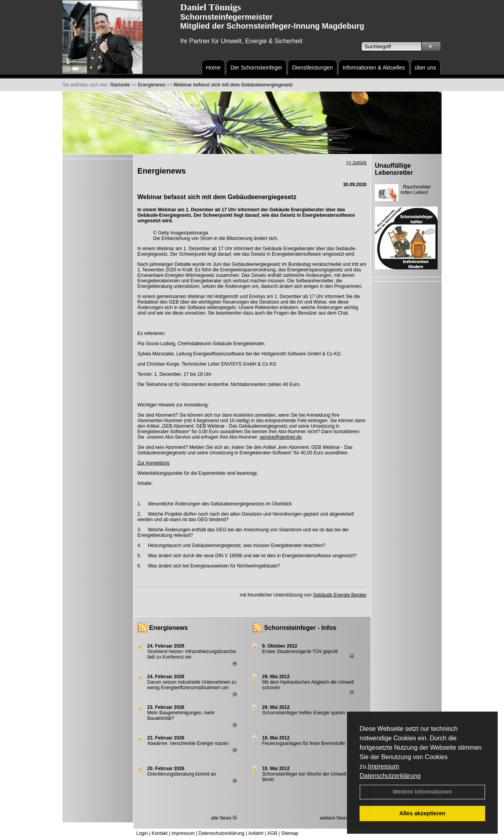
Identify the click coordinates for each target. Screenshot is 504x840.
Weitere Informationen (422, 792)
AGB (272, 833)
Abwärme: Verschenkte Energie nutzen (188, 743)
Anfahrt (256, 833)
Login (142, 833)
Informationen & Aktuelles (374, 68)
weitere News (337, 818)
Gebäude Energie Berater (340, 595)
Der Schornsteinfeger (256, 68)
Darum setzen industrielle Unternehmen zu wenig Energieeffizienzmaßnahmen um (192, 685)
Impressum (383, 766)
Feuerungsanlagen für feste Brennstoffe (304, 743)
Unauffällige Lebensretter (394, 169)
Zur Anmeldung (153, 463)
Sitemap (290, 833)
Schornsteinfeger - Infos (300, 628)
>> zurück (356, 163)
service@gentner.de (281, 437)
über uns (425, 68)
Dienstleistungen (312, 68)
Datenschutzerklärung (390, 776)
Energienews (169, 628)
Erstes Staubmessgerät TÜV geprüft (300, 652)
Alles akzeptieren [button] (422, 813)
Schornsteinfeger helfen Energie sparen (304, 713)
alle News (224, 818)
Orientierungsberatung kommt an (182, 774)
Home (213, 68)
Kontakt (160, 833)
